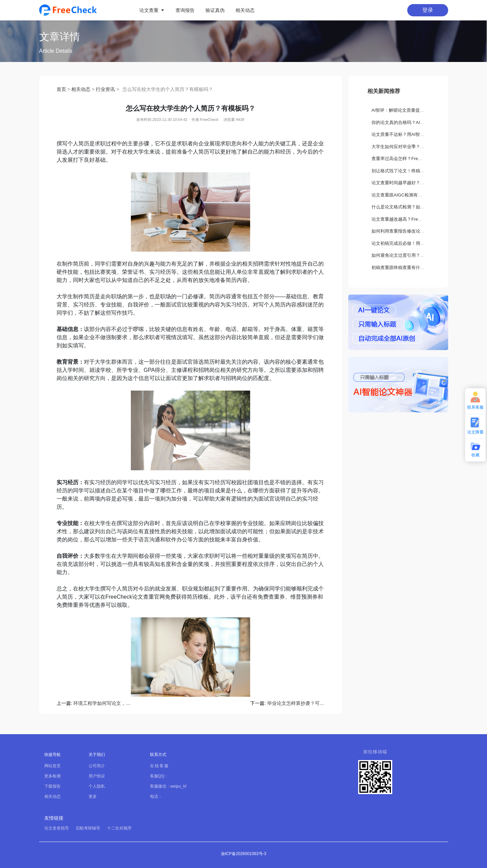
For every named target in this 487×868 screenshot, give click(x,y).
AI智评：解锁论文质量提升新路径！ (407, 110)
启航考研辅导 (88, 828)
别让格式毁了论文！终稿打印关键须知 (409, 171)
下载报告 (52, 786)
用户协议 (97, 776)
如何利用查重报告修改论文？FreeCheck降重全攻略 (422, 231)
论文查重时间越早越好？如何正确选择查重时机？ (420, 183)
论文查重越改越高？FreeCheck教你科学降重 (416, 219)
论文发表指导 (57, 828)
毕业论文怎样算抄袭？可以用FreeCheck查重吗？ (296, 703)
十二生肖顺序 (119, 828)
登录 (428, 10)
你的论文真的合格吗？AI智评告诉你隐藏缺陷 (416, 122)
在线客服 (159, 766)
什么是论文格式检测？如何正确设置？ (409, 207)
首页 (61, 89)
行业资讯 (105, 89)
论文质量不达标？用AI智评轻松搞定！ (409, 134)
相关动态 (81, 89)
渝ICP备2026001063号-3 (243, 854)
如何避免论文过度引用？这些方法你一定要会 (416, 255)
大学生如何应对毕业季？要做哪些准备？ (411, 147)
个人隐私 (97, 786)
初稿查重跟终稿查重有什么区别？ (405, 267)
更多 (93, 796)
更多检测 (52, 776)
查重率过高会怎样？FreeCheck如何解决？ (413, 159)
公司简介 (97, 766)
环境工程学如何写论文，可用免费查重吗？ (102, 703)
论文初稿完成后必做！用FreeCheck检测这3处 (417, 243)
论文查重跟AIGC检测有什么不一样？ (408, 195)
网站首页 (52, 766)
